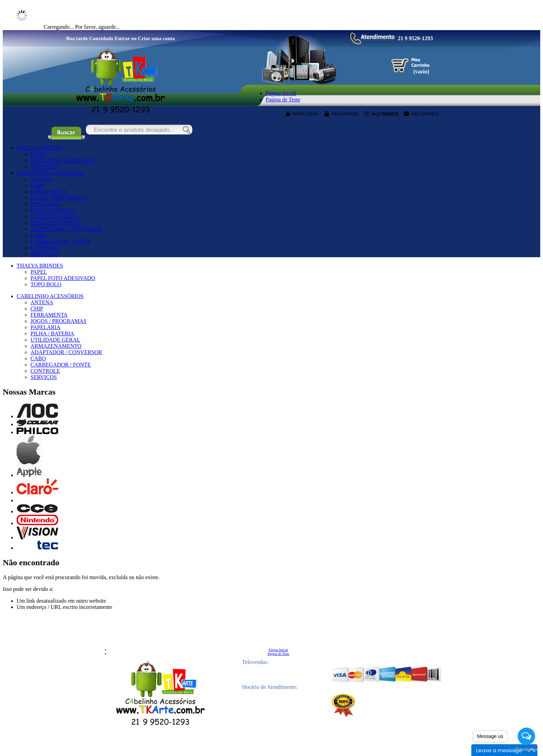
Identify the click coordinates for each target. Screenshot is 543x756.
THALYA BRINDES (40, 148)
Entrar (122, 38)
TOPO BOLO (46, 167)
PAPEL (39, 154)
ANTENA (42, 179)
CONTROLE (45, 248)
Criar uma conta (156, 38)
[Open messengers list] (526, 736)
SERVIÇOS (44, 254)
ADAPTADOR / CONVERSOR (66, 229)
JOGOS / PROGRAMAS (59, 198)
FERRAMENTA (49, 192)
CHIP (37, 185)
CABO (38, 235)
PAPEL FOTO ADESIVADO (63, 160)
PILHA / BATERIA (52, 210)
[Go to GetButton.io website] (526, 749)
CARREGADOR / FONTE (61, 241)
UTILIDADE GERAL (55, 217)
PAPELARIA (46, 204)
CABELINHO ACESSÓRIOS (50, 173)
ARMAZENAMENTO (56, 223)
